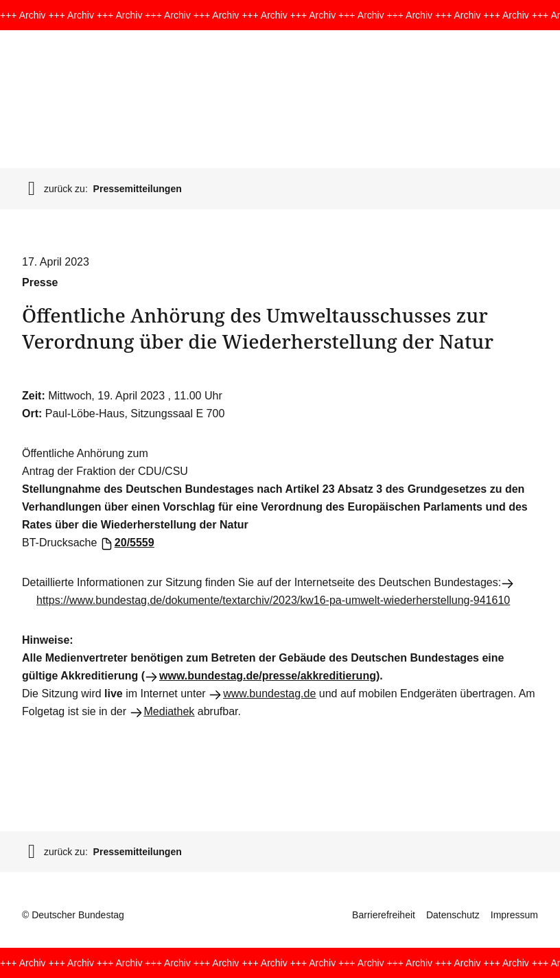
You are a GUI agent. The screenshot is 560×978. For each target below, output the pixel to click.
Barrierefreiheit (384, 915)
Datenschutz (453, 915)
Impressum (514, 915)
